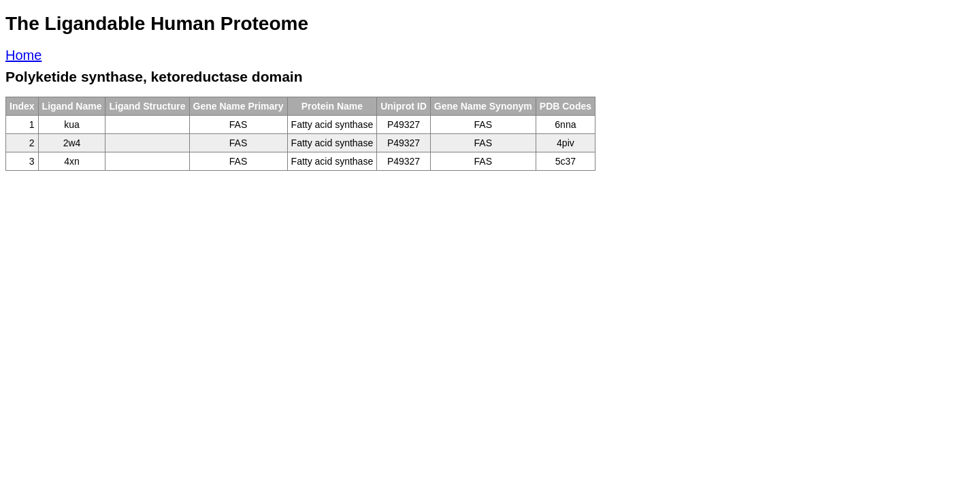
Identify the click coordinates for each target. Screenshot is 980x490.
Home (23, 55)
